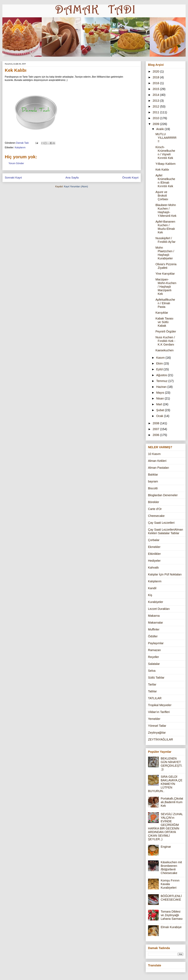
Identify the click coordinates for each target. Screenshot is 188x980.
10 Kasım (154, 454)
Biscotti (153, 488)
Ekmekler (154, 547)
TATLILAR (155, 698)
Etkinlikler (154, 554)
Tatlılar (152, 691)
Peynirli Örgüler (166, 331)
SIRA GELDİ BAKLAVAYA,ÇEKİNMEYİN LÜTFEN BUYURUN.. (165, 784)
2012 (156, 106)
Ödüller (153, 636)
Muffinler (154, 629)
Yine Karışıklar (165, 274)
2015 (156, 89)
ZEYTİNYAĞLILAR (160, 739)
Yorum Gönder (16, 163)
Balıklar (153, 475)
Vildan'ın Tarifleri (159, 712)
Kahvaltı (153, 568)
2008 (156, 423)
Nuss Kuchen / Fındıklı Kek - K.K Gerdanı (165, 341)
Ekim (160, 363)
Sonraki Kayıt (13, 178)
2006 (156, 435)
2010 (156, 118)
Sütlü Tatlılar (156, 678)
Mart (160, 404)
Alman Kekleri (157, 461)
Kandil (152, 588)
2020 (156, 71)
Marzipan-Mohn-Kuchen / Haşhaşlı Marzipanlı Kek (166, 287)
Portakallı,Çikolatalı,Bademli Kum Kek (172, 802)
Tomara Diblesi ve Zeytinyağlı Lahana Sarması (172, 915)
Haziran (162, 387)
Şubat (161, 410)
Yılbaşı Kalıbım (166, 164)
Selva (152, 671)
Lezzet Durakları (159, 609)
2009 (156, 124)
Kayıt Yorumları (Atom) (76, 187)
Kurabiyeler (156, 602)
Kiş (150, 595)
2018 (156, 77)
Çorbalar (154, 540)
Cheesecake (156, 516)
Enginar (166, 847)
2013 (156, 101)
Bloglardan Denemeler (163, 495)
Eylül (160, 369)
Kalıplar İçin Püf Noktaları (165, 574)
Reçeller (153, 657)
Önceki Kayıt (130, 178)
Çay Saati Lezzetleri (161, 523)
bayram (153, 481)
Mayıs (161, 393)
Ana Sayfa (72, 178)
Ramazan (154, 650)
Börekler (154, 502)
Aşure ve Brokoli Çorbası (162, 196)
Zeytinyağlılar (157, 733)
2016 (156, 83)
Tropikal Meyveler (160, 705)
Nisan (160, 398)
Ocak (160, 416)
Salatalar (154, 664)
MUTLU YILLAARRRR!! (166, 138)
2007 (156, 429)
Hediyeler (154, 561)
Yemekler (154, 719)
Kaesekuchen (164, 350)
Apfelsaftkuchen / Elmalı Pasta (165, 303)
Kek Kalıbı (162, 170)
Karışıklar (162, 313)
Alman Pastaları (159, 468)
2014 (156, 95)
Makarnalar (155, 623)
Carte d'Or (155, 509)
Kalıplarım (20, 147)
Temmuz (162, 381)
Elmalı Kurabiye (171, 927)
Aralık (160, 129)
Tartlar (152, 684)
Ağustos (162, 375)
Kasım (161, 358)
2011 (156, 112)
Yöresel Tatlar (157, 726)
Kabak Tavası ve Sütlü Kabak (164, 322)
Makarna (154, 616)
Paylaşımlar (156, 643)
